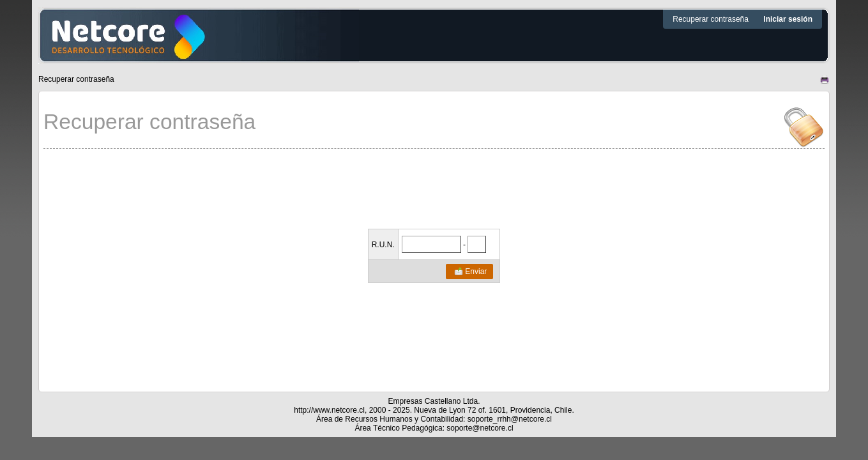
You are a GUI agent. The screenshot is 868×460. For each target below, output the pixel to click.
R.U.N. (383, 245)
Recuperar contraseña (712, 19)
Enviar (470, 272)
